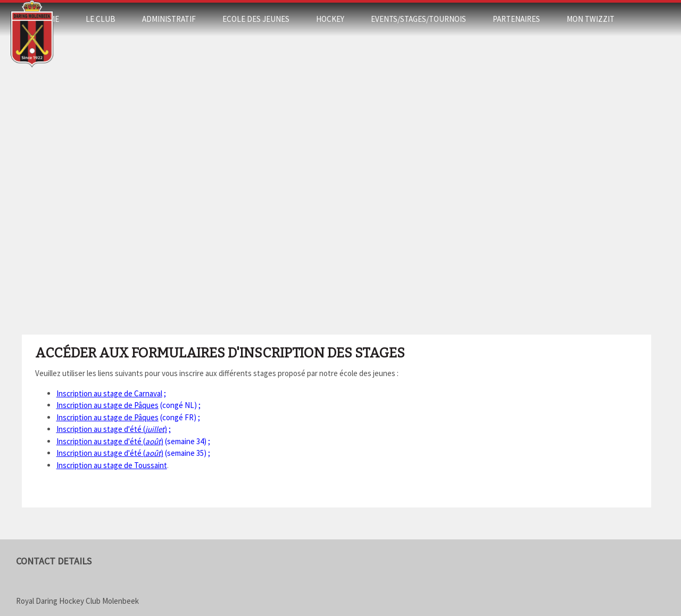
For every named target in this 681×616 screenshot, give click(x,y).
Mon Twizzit (591, 19)
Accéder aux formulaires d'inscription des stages (220, 353)
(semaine (131, 441)
